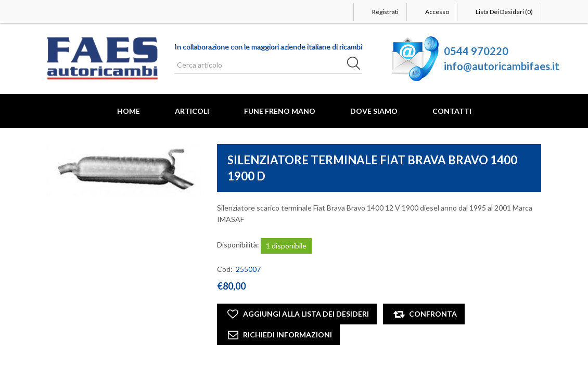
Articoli (192, 111)
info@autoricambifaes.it (502, 66)
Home (129, 111)
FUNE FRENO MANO (280, 111)
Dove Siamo (374, 111)
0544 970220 (476, 51)
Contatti (452, 111)
